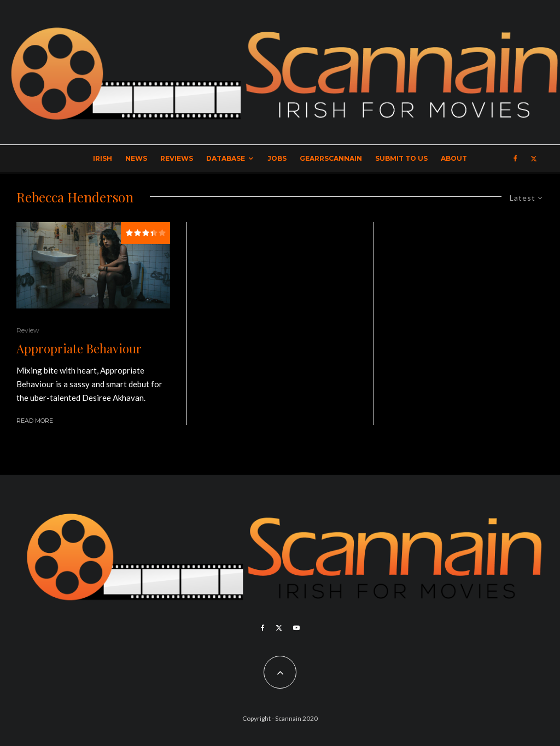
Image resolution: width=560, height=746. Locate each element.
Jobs (277, 158)
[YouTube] (296, 628)
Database (226, 158)
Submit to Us (401, 158)
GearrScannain (331, 158)
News (136, 158)
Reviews (177, 158)
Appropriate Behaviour (79, 348)
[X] (534, 159)
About (454, 158)
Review (28, 330)
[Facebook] (515, 159)
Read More (35, 421)
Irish (103, 158)
